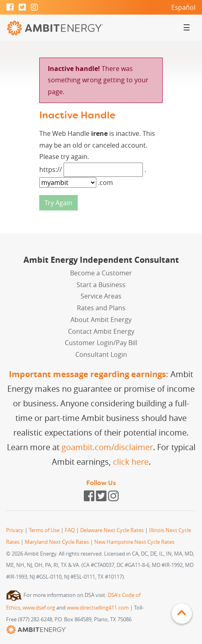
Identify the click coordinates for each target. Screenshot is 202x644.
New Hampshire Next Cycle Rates (134, 542)
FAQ (70, 530)
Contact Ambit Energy (101, 331)
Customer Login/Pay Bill (101, 343)
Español (183, 7)
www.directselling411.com (98, 608)
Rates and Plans (101, 308)
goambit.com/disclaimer (107, 447)
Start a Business (101, 285)
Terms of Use (44, 530)
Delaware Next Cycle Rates (112, 530)
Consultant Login (101, 354)
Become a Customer (101, 273)
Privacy (15, 530)
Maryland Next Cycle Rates (57, 542)
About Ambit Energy (101, 320)
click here (131, 462)
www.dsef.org (39, 608)
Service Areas (101, 296)
